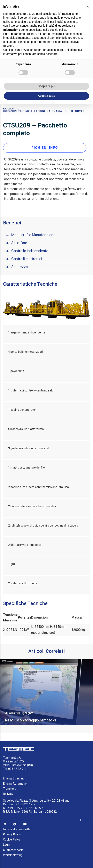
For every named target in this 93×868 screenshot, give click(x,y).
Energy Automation (16, 784)
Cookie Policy (12, 840)
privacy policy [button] (70, 18)
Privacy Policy (12, 834)
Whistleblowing (13, 855)
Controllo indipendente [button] (30, 251)
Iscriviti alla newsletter (17, 829)
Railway (9, 109)
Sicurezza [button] (20, 267)
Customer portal (14, 850)
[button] (88, 7)
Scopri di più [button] (46, 86)
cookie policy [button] (58, 30)
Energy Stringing (14, 778)
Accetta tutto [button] (47, 96)
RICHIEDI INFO (45, 148)
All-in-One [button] (19, 243)
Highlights (27, 713)
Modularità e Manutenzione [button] (33, 235)
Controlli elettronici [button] (27, 259)
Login (7, 845)
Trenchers (10, 789)
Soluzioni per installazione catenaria (33, 111)
